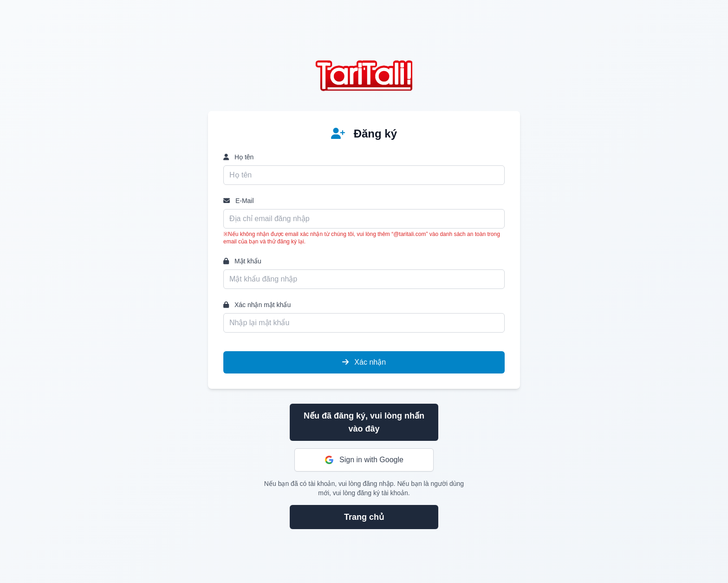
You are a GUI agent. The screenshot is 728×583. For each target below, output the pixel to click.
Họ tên (238, 157)
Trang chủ (364, 517)
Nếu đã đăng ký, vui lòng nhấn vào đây (364, 422)
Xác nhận (364, 362)
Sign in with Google (364, 460)
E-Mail (239, 201)
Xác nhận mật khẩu (257, 305)
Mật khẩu (242, 261)
